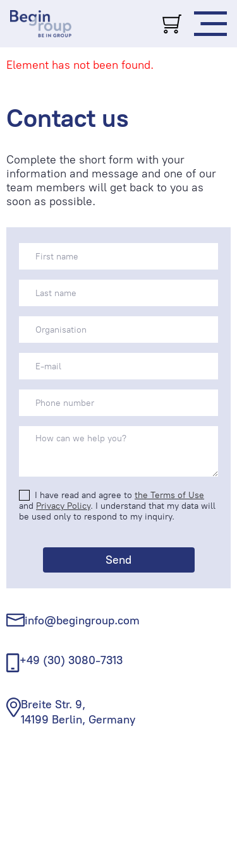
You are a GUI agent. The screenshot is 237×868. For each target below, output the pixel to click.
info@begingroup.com (82, 621)
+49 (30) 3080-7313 (71, 660)
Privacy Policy (63, 506)
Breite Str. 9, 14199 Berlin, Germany (78, 712)
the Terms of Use (169, 495)
